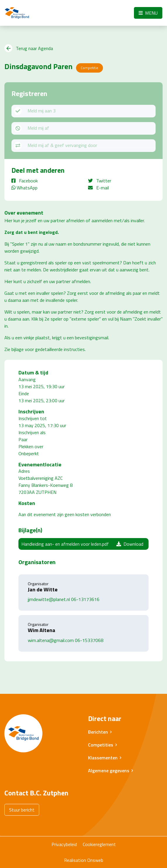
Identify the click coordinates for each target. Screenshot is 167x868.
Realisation (75, 860)
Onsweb (95, 860)
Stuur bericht (22, 810)
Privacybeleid (64, 844)
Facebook (25, 181)
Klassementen (103, 758)
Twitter (100, 181)
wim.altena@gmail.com (51, 640)
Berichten (98, 732)
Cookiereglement (99, 844)
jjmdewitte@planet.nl (49, 599)
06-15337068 (89, 640)
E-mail (98, 188)
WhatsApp (24, 188)
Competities (101, 745)
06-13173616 (85, 599)
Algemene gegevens (109, 771)
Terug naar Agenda (29, 48)
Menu (148, 13)
